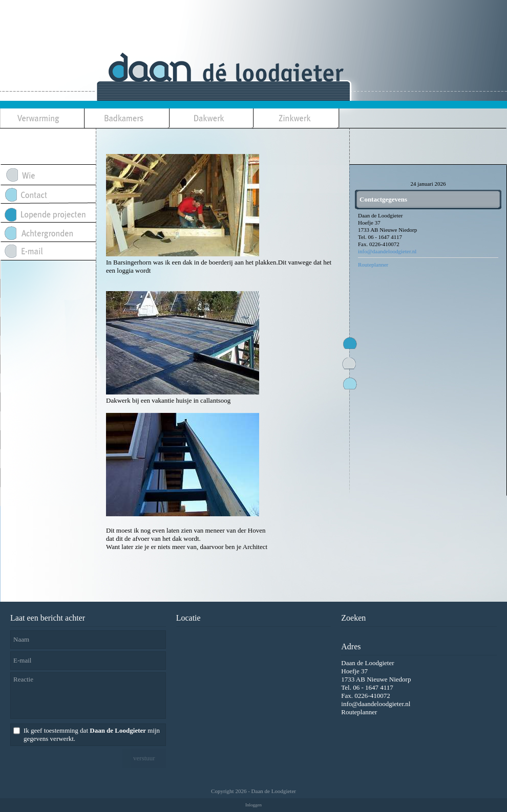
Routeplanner (373, 265)
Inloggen (253, 805)
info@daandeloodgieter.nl (387, 251)
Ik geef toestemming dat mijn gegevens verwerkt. (92, 734)
